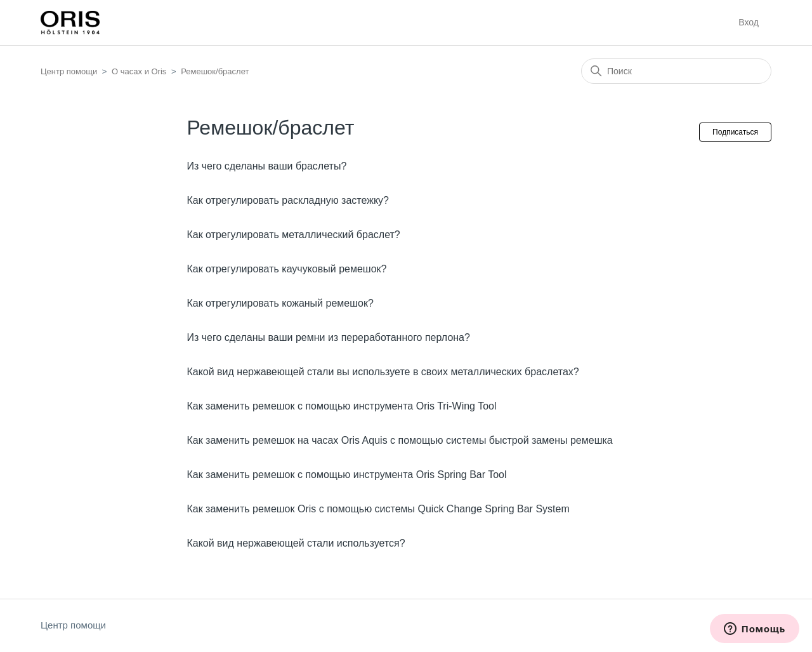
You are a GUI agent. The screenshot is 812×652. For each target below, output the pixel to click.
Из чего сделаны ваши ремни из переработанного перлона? (328, 337)
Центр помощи (69, 71)
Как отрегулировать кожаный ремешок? (280, 303)
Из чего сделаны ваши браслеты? (266, 166)
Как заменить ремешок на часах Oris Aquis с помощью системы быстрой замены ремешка (399, 440)
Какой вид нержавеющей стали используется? (296, 543)
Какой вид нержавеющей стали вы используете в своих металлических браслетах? (383, 372)
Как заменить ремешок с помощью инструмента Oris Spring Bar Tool (346, 475)
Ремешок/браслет (215, 71)
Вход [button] (749, 22)
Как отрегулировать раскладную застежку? (288, 200)
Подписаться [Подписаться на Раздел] (735, 132)
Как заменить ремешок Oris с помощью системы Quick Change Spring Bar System (378, 509)
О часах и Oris (139, 71)
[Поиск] (676, 71)
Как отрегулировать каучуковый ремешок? (286, 269)
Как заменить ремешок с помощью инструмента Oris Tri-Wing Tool (341, 406)
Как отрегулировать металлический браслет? (293, 235)
